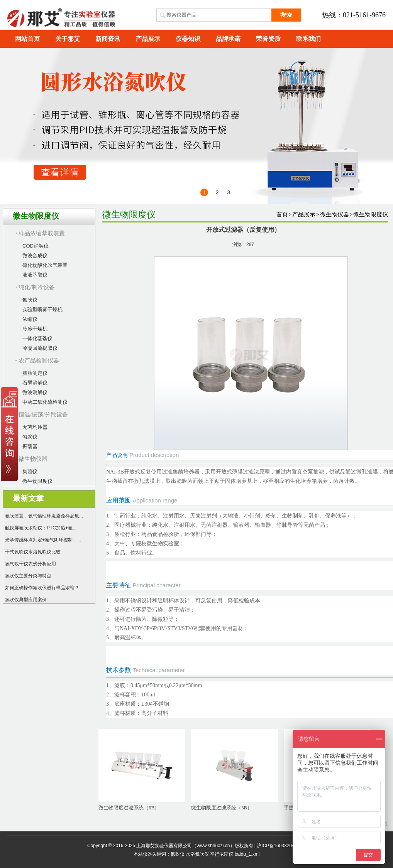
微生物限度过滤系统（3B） (222, 808)
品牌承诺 (228, 39)
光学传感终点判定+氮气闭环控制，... (43, 540)
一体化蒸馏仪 (37, 338)
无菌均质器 (35, 427)
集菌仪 (30, 471)
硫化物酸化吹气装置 (45, 265)
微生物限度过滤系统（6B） (129, 808)
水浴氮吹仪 (197, 854)
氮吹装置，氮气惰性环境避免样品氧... (44, 516)
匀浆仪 (30, 437)
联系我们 (308, 39)
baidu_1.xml (247, 854)
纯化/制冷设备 (37, 287)
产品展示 (148, 39)
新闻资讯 (108, 39)
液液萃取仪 (35, 275)
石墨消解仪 (35, 383)
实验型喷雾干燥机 (42, 309)
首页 (282, 214)
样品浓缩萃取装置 (42, 233)
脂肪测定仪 (35, 373)
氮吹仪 (30, 300)
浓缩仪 (30, 319)
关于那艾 (68, 39)
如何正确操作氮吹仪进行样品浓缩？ (42, 588)
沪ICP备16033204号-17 (281, 846)
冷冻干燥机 (35, 329)
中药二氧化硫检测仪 (45, 402)
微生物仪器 (33, 459)
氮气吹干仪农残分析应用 (30, 564)
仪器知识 (188, 39)
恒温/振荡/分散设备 (43, 415)
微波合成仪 (35, 255)
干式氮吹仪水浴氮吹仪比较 (33, 552)
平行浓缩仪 (222, 854)
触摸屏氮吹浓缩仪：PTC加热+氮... (41, 528)
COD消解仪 (36, 246)
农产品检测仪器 (39, 361)
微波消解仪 (35, 392)
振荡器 (30, 446)
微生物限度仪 (37, 481)
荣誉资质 (268, 39)
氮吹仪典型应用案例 (26, 600)
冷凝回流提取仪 (40, 348)
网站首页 (27, 39)
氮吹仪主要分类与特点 (28, 576)
